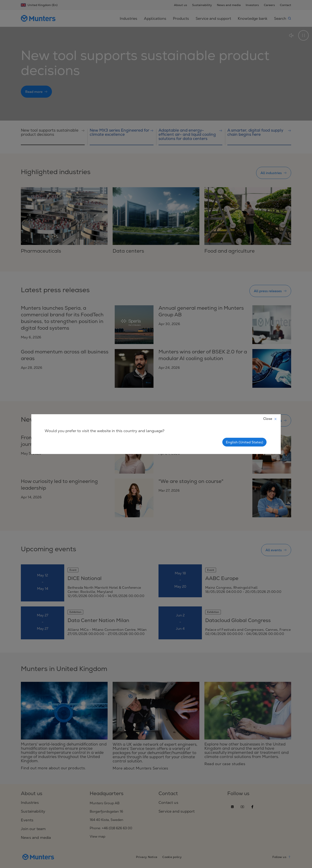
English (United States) (244, 442)
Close (270, 419)
